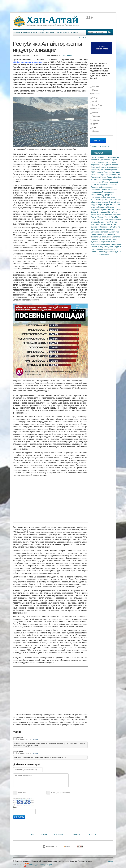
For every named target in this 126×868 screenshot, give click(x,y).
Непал (94, 113)
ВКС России (115, 204)
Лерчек (94, 217)
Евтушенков (101, 162)
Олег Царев (111, 162)
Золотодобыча (109, 234)
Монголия (95, 109)
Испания (95, 94)
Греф (93, 162)
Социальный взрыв (108, 244)
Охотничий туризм (99, 167)
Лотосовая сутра (98, 249)
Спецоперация (107, 187)
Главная (18, 32)
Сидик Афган (113, 177)
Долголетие (96, 187)
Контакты (91, 834)
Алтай (94, 157)
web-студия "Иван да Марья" (38, 864)
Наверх (110, 861)
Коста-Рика (96, 105)
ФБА (110, 209)
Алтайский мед (98, 195)
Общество (44, 32)
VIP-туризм (113, 160)
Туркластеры (102, 157)
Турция (94, 124)
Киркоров (117, 214)
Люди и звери (97, 204)
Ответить (35, 740)
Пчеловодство (108, 192)
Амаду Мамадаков (106, 247)
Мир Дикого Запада (110, 165)
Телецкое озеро (98, 200)
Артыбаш (109, 200)
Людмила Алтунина (99, 209)
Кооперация (96, 182)
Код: (15, 807)
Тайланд (95, 120)
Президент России (99, 177)
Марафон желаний (105, 214)
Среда (34, 32)
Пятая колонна (111, 190)
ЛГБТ (93, 172)
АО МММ (114, 217)
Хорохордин (96, 165)
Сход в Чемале (103, 170)
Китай (94, 101)
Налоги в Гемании (104, 172)
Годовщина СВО (98, 190)
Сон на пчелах (109, 197)
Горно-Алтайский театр (107, 239)
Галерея (74, 32)
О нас (32, 834)
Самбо (111, 252)
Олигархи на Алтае (108, 224)
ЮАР (93, 128)
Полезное (75, 834)
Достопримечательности (101, 237)
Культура (54, 32)
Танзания (95, 116)
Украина (95, 207)
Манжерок (117, 200)
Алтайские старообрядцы (108, 185)
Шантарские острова (100, 202)
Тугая (106, 219)
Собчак (101, 217)
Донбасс (104, 160)
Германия (113, 170)
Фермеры (101, 175)
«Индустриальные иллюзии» (28, 62)
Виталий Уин (97, 252)
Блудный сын (114, 202)
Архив (44, 834)
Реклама (59, 834)
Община (105, 182)
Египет (94, 90)
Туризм (26, 32)
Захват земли (97, 234)
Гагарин (106, 204)
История (64, 32)
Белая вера (110, 249)
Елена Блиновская (99, 212)
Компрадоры (97, 192)
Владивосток (104, 222)
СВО (98, 160)
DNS (112, 222)
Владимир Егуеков (106, 207)
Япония (94, 131)
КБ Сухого (116, 209)
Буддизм (117, 247)
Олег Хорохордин (104, 180)
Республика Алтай (113, 175)
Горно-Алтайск (97, 219)
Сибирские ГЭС (106, 227)
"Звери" (107, 217)
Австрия (95, 86)
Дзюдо (105, 252)
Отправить (19, 817)
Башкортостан (113, 232)
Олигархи (95, 227)
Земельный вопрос (99, 232)
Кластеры (102, 242)
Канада (94, 98)
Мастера (83, 38)
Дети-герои (105, 254)
